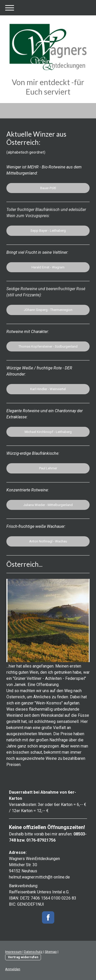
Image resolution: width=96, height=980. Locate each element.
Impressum (13, 952)
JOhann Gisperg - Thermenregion (48, 310)
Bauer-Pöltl (48, 188)
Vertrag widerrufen (23, 957)
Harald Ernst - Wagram (48, 267)
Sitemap (51, 952)
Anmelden (13, 969)
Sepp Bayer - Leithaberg (48, 231)
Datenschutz (33, 952)
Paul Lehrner (48, 468)
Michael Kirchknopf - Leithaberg (48, 432)
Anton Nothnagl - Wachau (48, 541)
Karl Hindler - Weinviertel (48, 389)
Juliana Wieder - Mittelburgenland (48, 505)
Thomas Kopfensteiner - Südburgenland (48, 346)
